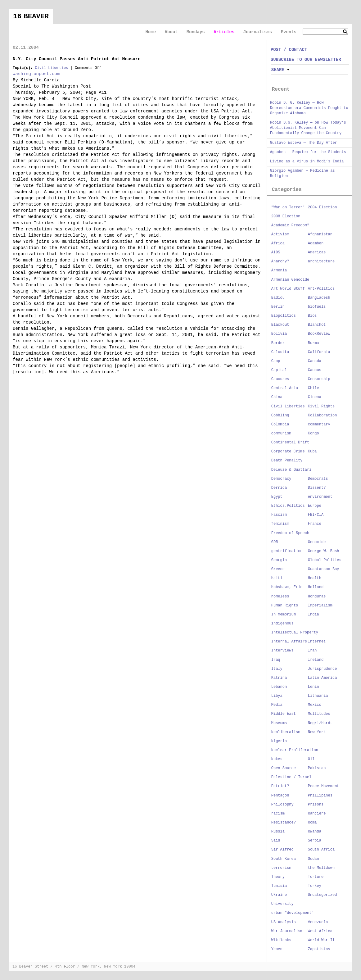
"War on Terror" (288, 207)
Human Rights (285, 606)
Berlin (278, 307)
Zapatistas (319, 949)
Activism (280, 234)
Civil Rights (321, 406)
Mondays (196, 32)
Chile (314, 388)
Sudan (314, 859)
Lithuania (318, 696)
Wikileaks (281, 940)
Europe (315, 506)
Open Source (284, 768)
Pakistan (317, 768)
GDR (275, 542)
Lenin (314, 687)
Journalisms (258, 32)
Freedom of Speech (290, 533)
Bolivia (279, 334)
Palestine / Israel (291, 777)
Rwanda (315, 832)
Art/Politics (321, 289)
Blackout (280, 325)
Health (315, 578)
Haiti (277, 578)
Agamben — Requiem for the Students (308, 152)
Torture (316, 877)
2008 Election (286, 216)
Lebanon (279, 687)
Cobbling (280, 415)
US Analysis (284, 922)
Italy (277, 669)
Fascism (279, 515)
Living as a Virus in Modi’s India (307, 161)
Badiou (278, 298)
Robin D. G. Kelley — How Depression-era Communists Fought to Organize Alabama (309, 108)
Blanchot (317, 325)
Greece (278, 569)
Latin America (323, 678)
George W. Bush (324, 551)
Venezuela (318, 922)
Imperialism (320, 606)
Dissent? (317, 488)
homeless (280, 597)
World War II (321, 940)
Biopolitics (284, 316)
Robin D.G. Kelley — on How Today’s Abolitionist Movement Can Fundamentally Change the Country (308, 128)
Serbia (315, 841)
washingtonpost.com (36, 74)
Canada (315, 361)
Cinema (315, 397)
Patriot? (280, 786)
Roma (312, 823)
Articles (224, 32)
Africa (278, 243)
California (319, 352)
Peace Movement (324, 786)
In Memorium (284, 615)
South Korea (284, 859)
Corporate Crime (288, 451)
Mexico (315, 705)
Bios (312, 316)
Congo (314, 433)
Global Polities (325, 560)
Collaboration (323, 415)
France (315, 524)
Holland (316, 587)
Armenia (279, 270)
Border (278, 343)
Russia (278, 832)
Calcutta (280, 352)
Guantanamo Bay (324, 569)
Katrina (279, 678)
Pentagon (280, 796)
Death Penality (287, 461)
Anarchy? (280, 261)
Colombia (280, 424)
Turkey (315, 886)
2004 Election (323, 207)
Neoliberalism (286, 732)
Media (277, 705)
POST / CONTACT (289, 50)
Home (151, 32)
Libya (277, 696)
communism (281, 433)
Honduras (317, 597)
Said (276, 841)
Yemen (277, 949)
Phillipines (320, 796)
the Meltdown (321, 868)
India (314, 615)
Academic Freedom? (290, 225)
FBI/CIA (316, 515)
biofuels (317, 307)
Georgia (279, 560)
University (282, 904)
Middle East (284, 714)
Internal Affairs (289, 642)
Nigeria (279, 741)
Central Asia (285, 388)
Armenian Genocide (290, 280)
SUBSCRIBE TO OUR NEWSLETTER (306, 60)
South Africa (321, 850)
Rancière (317, 814)
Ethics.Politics (288, 506)
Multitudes (319, 714)
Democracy (281, 479)
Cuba (312, 451)
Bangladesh (319, 298)
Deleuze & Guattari (291, 470)
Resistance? (284, 823)
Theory (278, 877)
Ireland (316, 660)
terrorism (281, 868)
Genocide (317, 542)
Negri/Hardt (320, 723)
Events (289, 32)
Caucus (315, 370)
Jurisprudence (323, 669)
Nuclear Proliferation (295, 750)
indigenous (282, 624)
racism (278, 814)
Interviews (282, 651)
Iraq (276, 660)
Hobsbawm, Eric (287, 587)
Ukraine (279, 895)
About (171, 32)
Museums (279, 723)
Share (278, 70)
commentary (319, 424)
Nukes (277, 759)
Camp (276, 361)
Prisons (316, 805)
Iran (312, 651)
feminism (280, 524)
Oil (311, 759)
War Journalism (287, 931)
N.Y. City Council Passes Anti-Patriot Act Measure (77, 59)
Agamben (316, 243)
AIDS (276, 252)
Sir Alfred (282, 850)
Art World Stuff (288, 289)
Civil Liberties (51, 68)
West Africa (320, 931)
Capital (279, 370)
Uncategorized (323, 895)
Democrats (318, 479)
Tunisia (279, 886)
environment (320, 497)
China (277, 397)
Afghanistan (320, 234)
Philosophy (282, 805)
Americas (317, 252)
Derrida (279, 488)
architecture (321, 261)
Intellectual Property (295, 633)
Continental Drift (290, 442)
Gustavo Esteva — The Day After (304, 143)
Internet (317, 642)
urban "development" (293, 913)
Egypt (277, 497)
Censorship (319, 379)
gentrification (287, 551)
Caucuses (280, 379)
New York (317, 732)
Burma (314, 343)
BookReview (319, 334)
